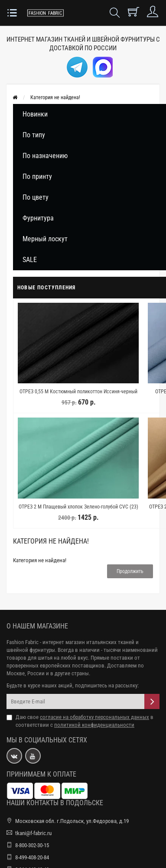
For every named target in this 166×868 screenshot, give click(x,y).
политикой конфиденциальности (94, 725)
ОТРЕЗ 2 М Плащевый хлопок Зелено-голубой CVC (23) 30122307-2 (78, 511)
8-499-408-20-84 (32, 857)
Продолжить (130, 571)
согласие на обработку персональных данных (94, 717)
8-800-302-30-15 (32, 845)
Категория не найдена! (55, 97)
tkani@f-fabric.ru (33, 833)
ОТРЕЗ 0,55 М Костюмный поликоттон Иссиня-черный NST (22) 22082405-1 (78, 395)
